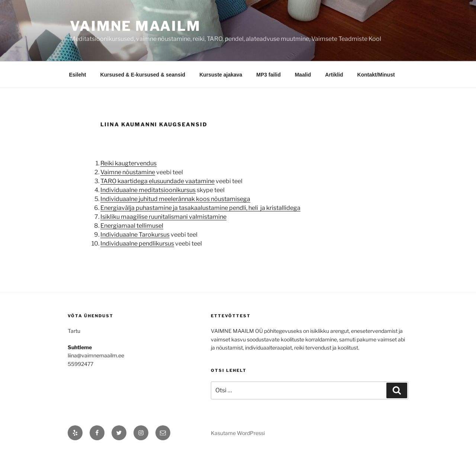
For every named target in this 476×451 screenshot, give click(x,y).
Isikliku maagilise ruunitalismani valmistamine (163, 217)
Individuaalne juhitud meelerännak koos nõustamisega (175, 199)
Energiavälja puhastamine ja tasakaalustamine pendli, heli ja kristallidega (200, 208)
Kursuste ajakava (221, 75)
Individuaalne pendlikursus (137, 244)
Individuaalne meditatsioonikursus (148, 190)
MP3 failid (268, 75)
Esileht (78, 75)
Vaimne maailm (135, 26)
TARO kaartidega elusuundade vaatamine (157, 181)
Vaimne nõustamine (128, 172)
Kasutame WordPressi (238, 433)
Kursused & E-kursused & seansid (143, 75)
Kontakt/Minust (376, 75)
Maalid (303, 75)
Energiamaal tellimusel (132, 226)
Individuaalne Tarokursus (135, 235)
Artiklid (334, 75)
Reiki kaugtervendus (128, 163)
